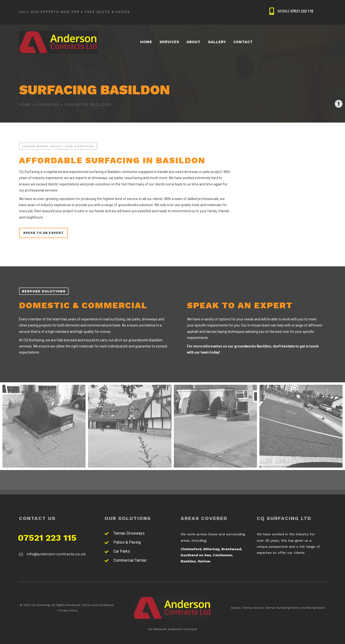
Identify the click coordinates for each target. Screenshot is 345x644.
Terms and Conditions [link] (98, 605)
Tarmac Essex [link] (252, 608)
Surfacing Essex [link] (314, 608)
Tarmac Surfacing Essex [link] (282, 608)
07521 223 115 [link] (47, 538)
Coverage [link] (48, 105)
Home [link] (25, 105)
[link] (339, 104)
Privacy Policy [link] (68, 610)
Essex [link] (235, 608)
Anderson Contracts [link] (183, 629)
